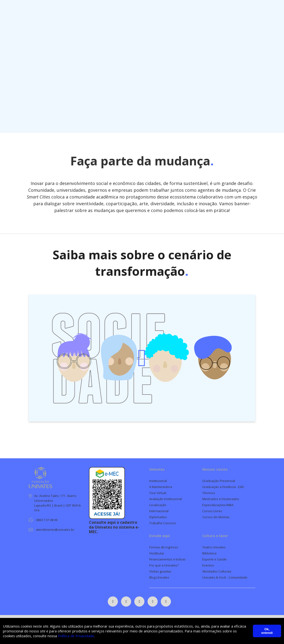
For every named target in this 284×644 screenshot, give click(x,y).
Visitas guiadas (160, 571)
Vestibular (157, 553)
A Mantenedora (161, 487)
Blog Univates (159, 577)
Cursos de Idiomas (216, 517)
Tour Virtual (158, 493)
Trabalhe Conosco (163, 523)
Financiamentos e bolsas (167, 559)
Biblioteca (209, 553)
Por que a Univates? (164, 565)
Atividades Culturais (217, 571)
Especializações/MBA (218, 505)
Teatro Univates (214, 547)
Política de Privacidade (94, 636)
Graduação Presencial (219, 481)
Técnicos (209, 493)
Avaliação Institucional (166, 499)
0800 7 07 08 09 (47, 520)
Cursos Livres (212, 511)
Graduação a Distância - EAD (223, 487)
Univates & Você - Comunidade (225, 577)
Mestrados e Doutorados (221, 499)
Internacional (159, 511)
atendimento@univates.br (55, 530)
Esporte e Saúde (214, 559)
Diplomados (158, 517)
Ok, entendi (267, 631)
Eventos (208, 565)
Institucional (158, 481)
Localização (158, 505)
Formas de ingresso (164, 547)
